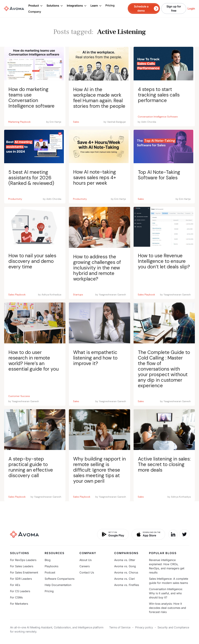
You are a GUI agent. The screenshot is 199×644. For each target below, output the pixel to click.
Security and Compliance (173, 627)
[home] (14, 8)
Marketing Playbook (19, 122)
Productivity (15, 199)
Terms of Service (120, 627)
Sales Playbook (17, 295)
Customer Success (19, 396)
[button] (36, 6)
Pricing (110, 5)
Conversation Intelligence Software (158, 117)
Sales (76, 122)
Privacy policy (144, 627)
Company (35, 12)
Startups (78, 295)
